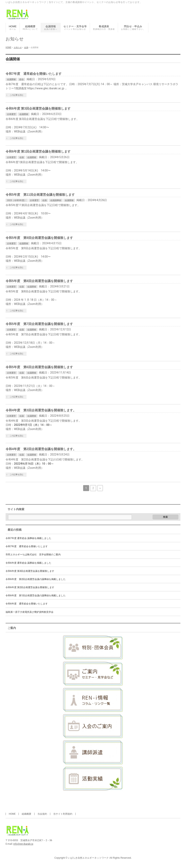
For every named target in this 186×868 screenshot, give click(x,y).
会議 (22, 157)
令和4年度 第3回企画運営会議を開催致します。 (41, 410)
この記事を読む (17, 95)
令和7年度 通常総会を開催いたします (34, 74)
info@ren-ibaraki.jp (23, 844)
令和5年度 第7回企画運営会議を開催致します (39, 324)
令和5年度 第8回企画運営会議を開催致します (39, 281)
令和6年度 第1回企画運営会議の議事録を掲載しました (36, 596)
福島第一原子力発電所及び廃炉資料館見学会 (30, 612)
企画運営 (11, 114)
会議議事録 (56, 200)
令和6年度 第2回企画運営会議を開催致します (30, 587)
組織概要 (27, 814)
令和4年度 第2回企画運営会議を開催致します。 (41, 449)
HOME (12, 814)
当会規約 (42, 814)
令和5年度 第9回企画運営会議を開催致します (39, 238)
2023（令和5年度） (17, 200)
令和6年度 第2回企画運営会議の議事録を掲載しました (36, 579)
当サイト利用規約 (63, 814)
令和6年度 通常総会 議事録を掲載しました (28, 563)
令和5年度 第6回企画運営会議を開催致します (39, 367)
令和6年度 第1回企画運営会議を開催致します (38, 151)
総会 (22, 79)
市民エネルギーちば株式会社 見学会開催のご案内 (33, 555)
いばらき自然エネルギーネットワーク (88, 858)
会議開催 (11, 79)
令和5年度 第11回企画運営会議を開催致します (40, 195)
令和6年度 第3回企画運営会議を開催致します (38, 108)
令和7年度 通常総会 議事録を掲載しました (28, 538)
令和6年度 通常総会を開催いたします (27, 604)
